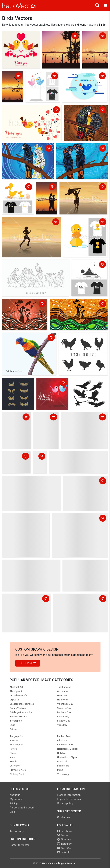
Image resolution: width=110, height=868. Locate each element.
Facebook (65, 831)
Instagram (65, 844)
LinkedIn (64, 852)
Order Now (28, 663)
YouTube (64, 848)
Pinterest (64, 840)
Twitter (63, 835)
